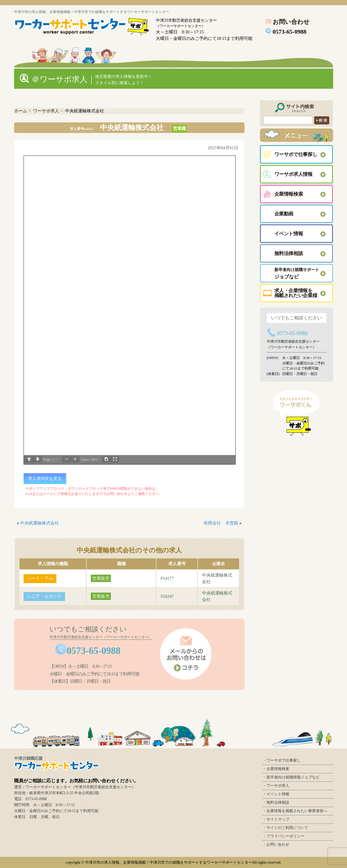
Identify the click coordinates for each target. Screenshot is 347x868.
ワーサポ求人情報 (293, 174)
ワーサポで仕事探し (296, 154)
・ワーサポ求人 (276, 786)
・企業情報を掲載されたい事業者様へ (295, 811)
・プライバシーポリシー (284, 836)
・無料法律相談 (276, 802)
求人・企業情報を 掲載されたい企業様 (296, 293)
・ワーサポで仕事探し (282, 760)
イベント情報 (289, 234)
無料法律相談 (289, 253)
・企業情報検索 (276, 769)
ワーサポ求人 (46, 111)
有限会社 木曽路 (221, 523)
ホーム (21, 111)
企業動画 (284, 214)
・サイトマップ (276, 819)
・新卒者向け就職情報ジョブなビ (291, 777)
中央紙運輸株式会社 (40, 523)
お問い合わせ (287, 22)
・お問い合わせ (276, 845)
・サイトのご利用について (285, 828)
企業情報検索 (289, 194)
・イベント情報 (276, 794)
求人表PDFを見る (45, 478)
